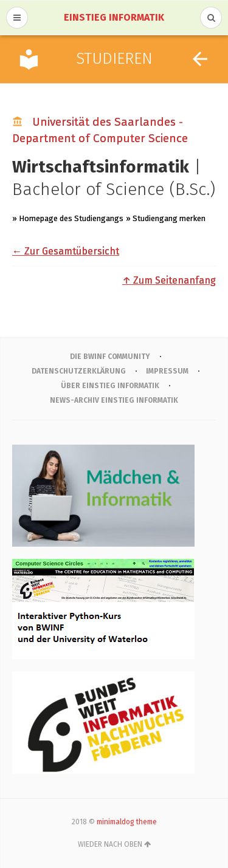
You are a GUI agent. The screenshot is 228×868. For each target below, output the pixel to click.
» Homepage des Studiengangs (68, 218)
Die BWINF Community (110, 357)
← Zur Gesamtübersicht (66, 251)
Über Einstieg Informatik (110, 386)
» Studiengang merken (166, 218)
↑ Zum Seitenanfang (169, 280)
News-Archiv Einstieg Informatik (114, 400)
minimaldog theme (127, 822)
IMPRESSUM (167, 371)
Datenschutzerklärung (79, 371)
